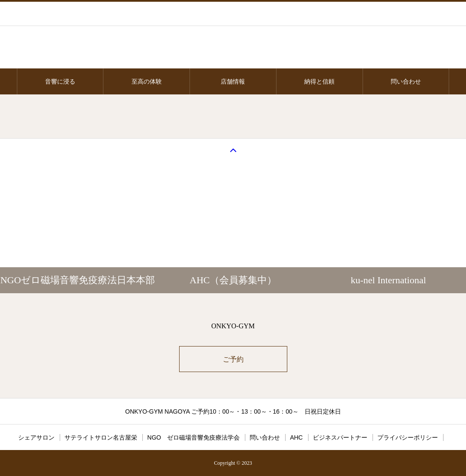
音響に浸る (60, 81)
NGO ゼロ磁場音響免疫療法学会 (193, 437)
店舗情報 (233, 81)
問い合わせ (406, 81)
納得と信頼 (319, 81)
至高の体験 (147, 81)
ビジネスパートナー (340, 437)
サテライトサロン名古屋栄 (101, 437)
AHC (296, 437)
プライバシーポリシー (408, 437)
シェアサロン (36, 437)
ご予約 (233, 359)
